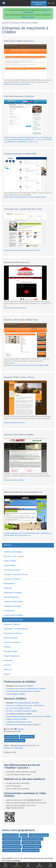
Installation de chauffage (12, 606)
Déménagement (9, 584)
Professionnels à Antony (31, 850)
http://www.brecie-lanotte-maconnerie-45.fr (17, 84)
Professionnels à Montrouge (39, 835)
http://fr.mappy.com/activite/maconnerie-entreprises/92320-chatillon (25, 197)
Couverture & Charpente (12, 579)
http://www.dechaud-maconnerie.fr (15, 423)
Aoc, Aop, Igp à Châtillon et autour (19, 708)
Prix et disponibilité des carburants (27, 703)
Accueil (6, 865)
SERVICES (8, 545)
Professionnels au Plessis (12, 839)
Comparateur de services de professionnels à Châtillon (26, 689)
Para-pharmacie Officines (13, 633)
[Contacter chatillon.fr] (53, 3)
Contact (50, 865)
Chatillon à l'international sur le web (19, 722)
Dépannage (8, 588)
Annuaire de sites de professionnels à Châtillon (23, 691)
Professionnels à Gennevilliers (32, 839)
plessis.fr (24, 835)
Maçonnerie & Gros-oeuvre (13, 620)
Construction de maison (12, 570)
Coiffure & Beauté (10, 561)
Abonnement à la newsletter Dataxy (24, 725)
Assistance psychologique (13, 552)
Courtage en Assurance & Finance (16, 574)
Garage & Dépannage (11, 656)
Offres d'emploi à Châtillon (16, 694)
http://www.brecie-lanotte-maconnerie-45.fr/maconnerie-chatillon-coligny (26, 365)
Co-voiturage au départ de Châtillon (19, 714)
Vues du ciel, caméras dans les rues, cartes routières (25, 706)
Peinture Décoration (11, 638)
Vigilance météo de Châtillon (17, 719)
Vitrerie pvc (8, 670)
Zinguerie (7, 674)
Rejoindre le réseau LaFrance (15, 740)
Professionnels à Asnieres (12, 850)
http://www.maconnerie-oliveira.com (15, 308)
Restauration (8, 660)
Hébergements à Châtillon (24, 686)
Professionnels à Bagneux (32, 847)
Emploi (28, 865)
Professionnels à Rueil (10, 835)
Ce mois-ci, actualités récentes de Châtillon (22, 711)
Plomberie (7, 647)
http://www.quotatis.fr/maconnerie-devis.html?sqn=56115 (22, 250)
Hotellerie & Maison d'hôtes (13, 602)
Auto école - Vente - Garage (14, 556)
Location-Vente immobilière (13, 615)
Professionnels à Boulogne (12, 847)
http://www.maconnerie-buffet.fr (14, 480)
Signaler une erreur (27, 737)
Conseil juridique (10, 565)
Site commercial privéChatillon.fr (39, 3)
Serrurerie (7, 665)
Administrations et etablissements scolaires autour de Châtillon (29, 716)
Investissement (9, 611)
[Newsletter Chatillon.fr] (49, 3)
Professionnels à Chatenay (31, 843)
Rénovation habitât (10, 651)
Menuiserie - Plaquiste (12, 624)
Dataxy (23, 746)
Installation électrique (11, 597)
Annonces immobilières (12, 642)
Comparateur (17, 865)
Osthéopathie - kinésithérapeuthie (16, 629)
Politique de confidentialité (13, 748)
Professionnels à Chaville (11, 843)
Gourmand (39, 865)
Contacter (20, 729)
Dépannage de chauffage (13, 593)
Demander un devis (12, 737)
